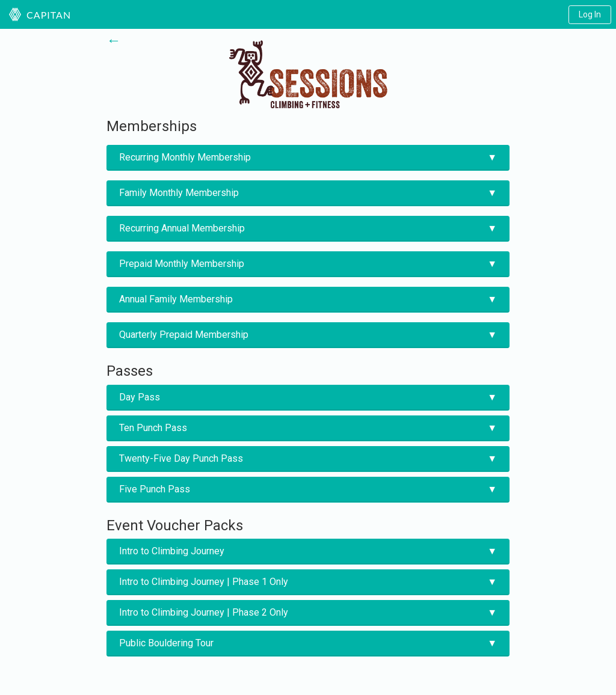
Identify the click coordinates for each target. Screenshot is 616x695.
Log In (590, 14)
